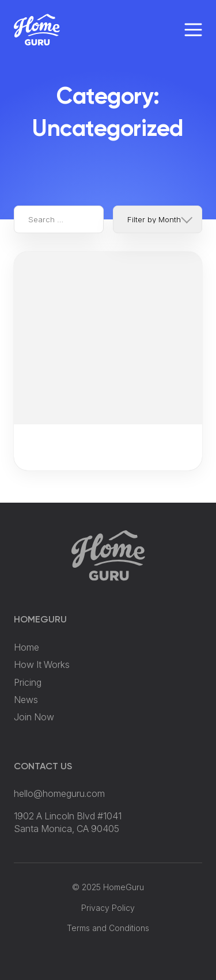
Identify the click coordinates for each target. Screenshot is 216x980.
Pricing (28, 682)
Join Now (34, 717)
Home (26, 647)
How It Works (42, 664)
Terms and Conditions (108, 928)
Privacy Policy (108, 908)
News (26, 700)
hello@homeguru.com (59, 793)
